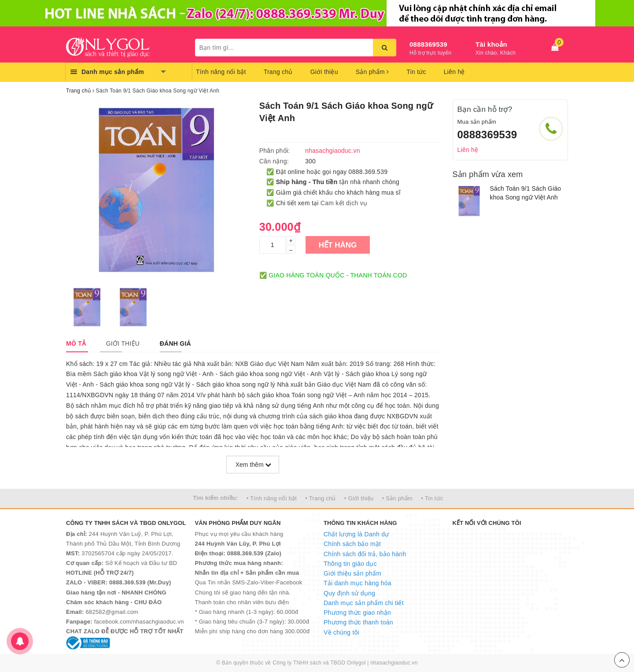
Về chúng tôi (341, 632)
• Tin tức (432, 498)
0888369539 (428, 44)
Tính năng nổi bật (221, 72)
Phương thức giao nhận (357, 613)
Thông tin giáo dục (350, 564)
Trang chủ (278, 72)
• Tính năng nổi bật (272, 498)
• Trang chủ (321, 498)
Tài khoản (491, 44)
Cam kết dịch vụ (344, 203)
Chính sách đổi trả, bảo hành (365, 554)
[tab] (76, 343)
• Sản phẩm (397, 498)
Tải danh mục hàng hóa (358, 583)
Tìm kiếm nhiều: (215, 498)
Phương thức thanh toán (358, 622)
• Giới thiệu (359, 498)
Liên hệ (454, 72)
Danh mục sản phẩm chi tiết (364, 603)
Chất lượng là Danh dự (356, 534)
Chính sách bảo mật (352, 544)
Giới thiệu (324, 72)
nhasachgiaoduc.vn (394, 663)
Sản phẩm (372, 72)
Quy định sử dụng (349, 593)
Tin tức (416, 72)
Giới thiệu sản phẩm (352, 573)
